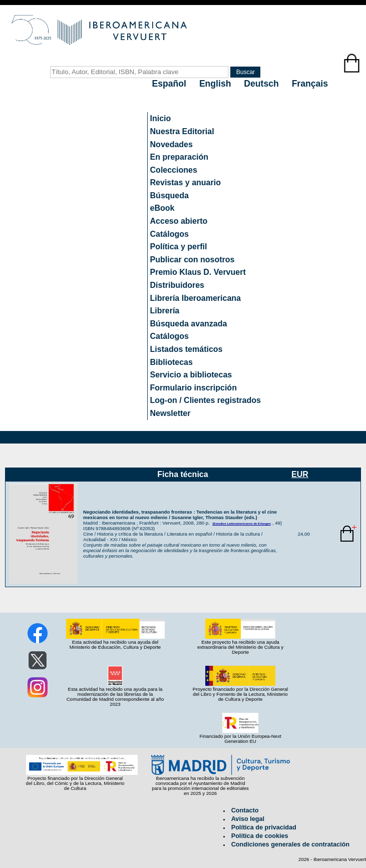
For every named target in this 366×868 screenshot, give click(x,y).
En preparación (179, 157)
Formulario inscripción (194, 388)
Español (170, 84)
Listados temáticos (187, 349)
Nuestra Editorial (182, 131)
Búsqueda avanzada (189, 324)
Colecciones (174, 170)
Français (310, 84)
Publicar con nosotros (193, 260)
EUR (300, 474)
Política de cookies (260, 836)
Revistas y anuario (186, 182)
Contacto (245, 810)
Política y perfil (179, 247)
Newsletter (170, 413)
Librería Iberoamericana (196, 298)
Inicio (161, 118)
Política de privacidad (264, 827)
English (216, 84)
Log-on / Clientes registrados (206, 400)
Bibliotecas (171, 362)
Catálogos (169, 234)
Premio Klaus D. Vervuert (198, 272)
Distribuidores (177, 285)
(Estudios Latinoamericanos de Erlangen (241, 524)
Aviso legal (248, 819)
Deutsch (262, 84)
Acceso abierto (179, 221)
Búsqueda (169, 195)
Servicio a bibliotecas (191, 375)
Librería (165, 311)
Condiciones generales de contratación (290, 844)
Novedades (171, 144)
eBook (162, 208)
